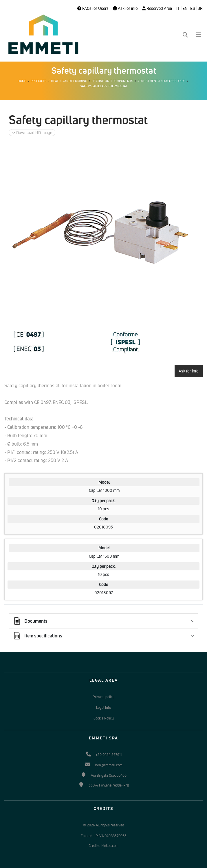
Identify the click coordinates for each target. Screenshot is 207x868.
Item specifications (37, 636)
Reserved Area (157, 8)
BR (200, 8)
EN (185, 8)
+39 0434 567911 (109, 755)
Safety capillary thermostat (104, 86)
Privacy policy (104, 697)
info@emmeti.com (109, 765)
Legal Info (103, 707)
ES (193, 8)
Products (39, 81)
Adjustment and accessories (161, 81)
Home (22, 81)
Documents (30, 621)
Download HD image (32, 132)
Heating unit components (112, 81)
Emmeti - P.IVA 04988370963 (104, 836)
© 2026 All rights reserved (104, 825)
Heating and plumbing (69, 81)
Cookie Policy (104, 718)
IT (178, 8)
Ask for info (125, 8)
